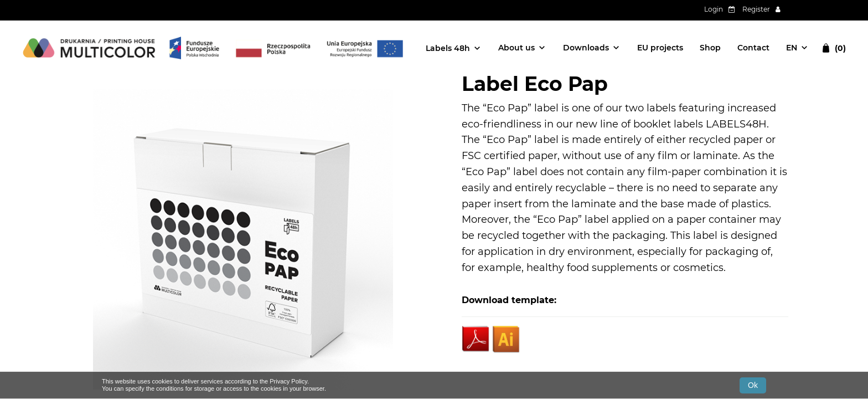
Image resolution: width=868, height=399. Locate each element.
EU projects (660, 48)
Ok (753, 385)
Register (756, 9)
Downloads (586, 48)
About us (516, 48)
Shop (710, 48)
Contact (753, 48)
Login (714, 9)
